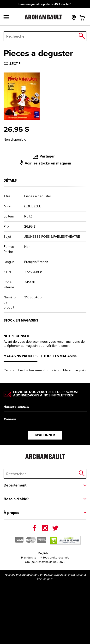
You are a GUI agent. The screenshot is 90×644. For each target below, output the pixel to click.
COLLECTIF (12, 64)
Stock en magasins (21, 320)
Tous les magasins (60, 356)
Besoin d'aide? (16, 499)
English (43, 553)
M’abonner (45, 435)
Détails (10, 180)
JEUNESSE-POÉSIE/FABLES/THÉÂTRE (52, 237)
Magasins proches (21, 356)
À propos (11, 513)
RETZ (28, 216)
